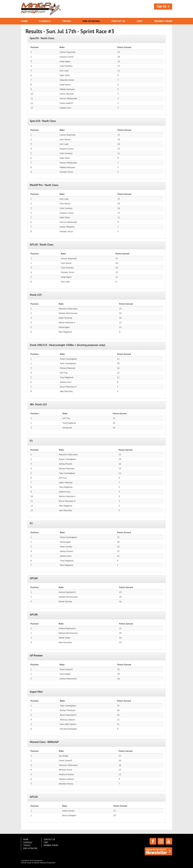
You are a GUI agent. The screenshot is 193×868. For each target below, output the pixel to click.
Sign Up (162, 6)
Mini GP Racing (91, 21)
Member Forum (163, 21)
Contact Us (118, 21)
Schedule (45, 21)
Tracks (66, 21)
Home (24, 21)
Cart (140, 21)
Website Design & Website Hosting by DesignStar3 (38, 863)
